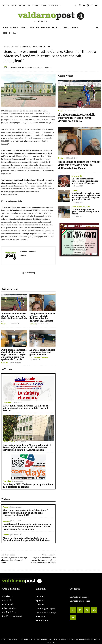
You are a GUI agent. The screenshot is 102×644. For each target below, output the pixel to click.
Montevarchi (77, 176)
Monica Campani (17, 67)
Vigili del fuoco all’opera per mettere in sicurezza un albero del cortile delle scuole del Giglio (43, 560)
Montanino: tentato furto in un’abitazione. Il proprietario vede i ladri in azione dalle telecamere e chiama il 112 (26, 513)
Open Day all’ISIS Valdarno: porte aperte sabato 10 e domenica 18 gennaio (28, 486)
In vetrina (7, 403)
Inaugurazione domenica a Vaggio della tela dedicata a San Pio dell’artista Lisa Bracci (42, 317)
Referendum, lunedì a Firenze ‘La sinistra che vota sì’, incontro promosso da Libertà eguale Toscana (26, 408)
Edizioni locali (25, 46)
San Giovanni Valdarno (39, 358)
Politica (7, 46)
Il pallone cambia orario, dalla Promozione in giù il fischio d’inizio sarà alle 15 (14, 317)
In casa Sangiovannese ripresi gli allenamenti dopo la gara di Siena (14, 560)
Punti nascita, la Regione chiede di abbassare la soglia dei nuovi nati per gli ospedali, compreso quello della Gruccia (14, 355)
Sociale (15, 46)
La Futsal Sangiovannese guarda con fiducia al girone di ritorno (42, 352)
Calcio (4, 324)
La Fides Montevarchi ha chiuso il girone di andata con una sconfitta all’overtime (85, 181)
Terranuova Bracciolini (42, 46)
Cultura (33, 324)
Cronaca (5, 362)
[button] (97, 28)
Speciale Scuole (9, 442)
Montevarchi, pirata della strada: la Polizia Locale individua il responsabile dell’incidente (26, 539)
